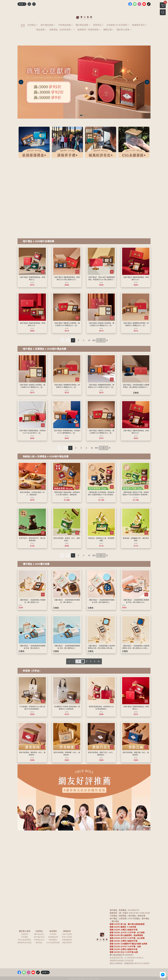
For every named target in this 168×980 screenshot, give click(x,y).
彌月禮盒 (28, 564)
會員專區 (53, 931)
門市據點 (25, 937)
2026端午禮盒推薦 (57, 349)
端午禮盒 (28, 241)
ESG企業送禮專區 (25, 940)
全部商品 (39, 931)
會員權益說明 (53, 937)
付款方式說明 (67, 934)
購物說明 (67, 931)
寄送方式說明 (67, 937)
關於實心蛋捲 (25, 931)
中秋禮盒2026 (39, 940)
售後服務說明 (67, 940)
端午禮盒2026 (39, 937)
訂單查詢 (53, 934)
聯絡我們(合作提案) (25, 943)
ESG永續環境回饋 (53, 943)
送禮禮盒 (40, 349)
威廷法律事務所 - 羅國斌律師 (122, 963)
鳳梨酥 (137, 961)
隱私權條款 (53, 940)
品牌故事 (25, 934)
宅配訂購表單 (67, 943)
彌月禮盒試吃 (39, 934)
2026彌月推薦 (42, 564)
